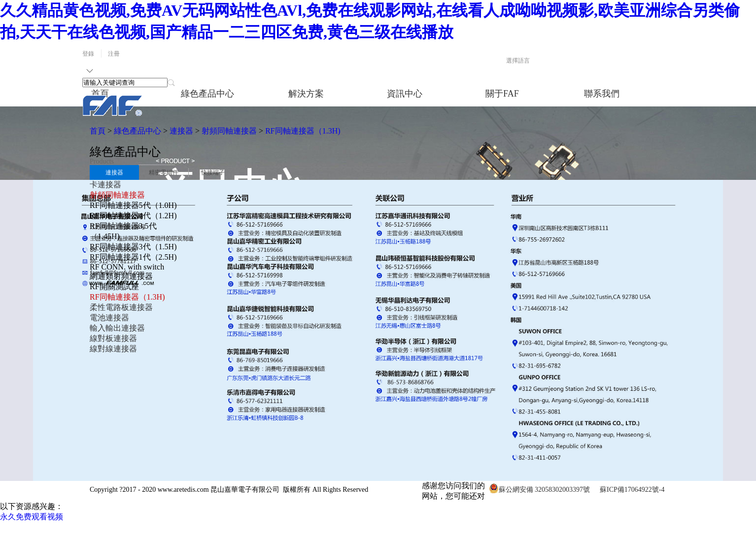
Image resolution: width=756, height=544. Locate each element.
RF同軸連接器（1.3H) (303, 131)
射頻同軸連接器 (229, 131)
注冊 (114, 54)
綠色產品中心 (137, 131)
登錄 (88, 54)
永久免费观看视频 (32, 517)
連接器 (181, 131)
